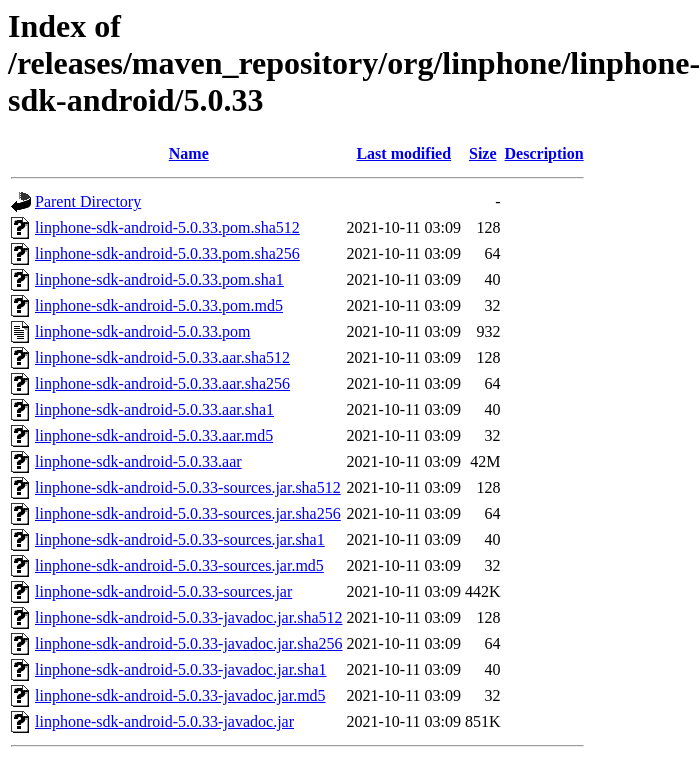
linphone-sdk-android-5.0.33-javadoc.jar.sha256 (188, 643)
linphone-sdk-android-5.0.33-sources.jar (163, 591)
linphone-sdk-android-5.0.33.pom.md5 (159, 305)
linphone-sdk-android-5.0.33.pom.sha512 (167, 227)
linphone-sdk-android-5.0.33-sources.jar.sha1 (180, 539)
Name (189, 153)
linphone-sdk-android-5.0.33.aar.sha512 (162, 357)
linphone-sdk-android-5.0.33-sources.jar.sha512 (188, 487)
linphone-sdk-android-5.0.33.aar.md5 (154, 435)
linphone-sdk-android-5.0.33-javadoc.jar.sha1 (180, 669)
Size (483, 153)
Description (544, 153)
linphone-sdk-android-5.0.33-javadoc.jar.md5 (180, 695)
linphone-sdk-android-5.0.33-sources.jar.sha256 (188, 513)
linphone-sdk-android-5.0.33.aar (138, 461)
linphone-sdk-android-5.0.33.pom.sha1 (159, 279)
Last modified (403, 153)
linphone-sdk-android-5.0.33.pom (143, 331)
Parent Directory (88, 201)
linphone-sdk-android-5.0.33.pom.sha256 (167, 253)
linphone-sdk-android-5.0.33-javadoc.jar (164, 721)
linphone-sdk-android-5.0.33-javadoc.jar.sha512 (188, 617)
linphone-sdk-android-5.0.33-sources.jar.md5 (179, 565)
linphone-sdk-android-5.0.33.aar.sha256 (162, 383)
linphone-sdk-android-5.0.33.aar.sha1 (154, 409)
